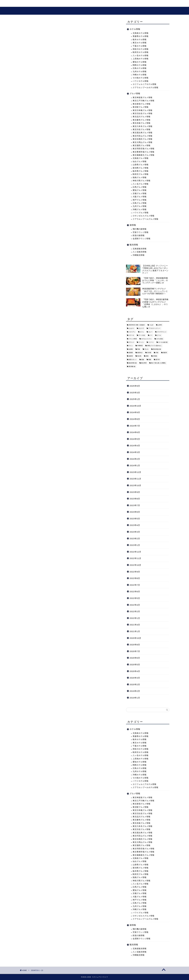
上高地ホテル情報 (141, 59)
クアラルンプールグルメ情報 (145, 219)
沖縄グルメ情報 (140, 209)
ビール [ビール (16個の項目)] (159, 335)
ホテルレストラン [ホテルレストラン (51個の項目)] (146, 339)
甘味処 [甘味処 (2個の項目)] (155, 356)
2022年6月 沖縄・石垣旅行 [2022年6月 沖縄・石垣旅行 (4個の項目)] (137, 325)
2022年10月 (136, 565)
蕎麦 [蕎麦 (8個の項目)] (150, 360)
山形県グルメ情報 (141, 165)
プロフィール (91, 4)
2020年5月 (135, 665)
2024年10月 (136, 406)
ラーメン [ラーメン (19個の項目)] (141, 342)
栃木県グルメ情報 (141, 171)
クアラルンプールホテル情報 (145, 88)
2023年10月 (136, 485)
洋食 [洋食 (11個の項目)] (157, 353)
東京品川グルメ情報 (142, 117)
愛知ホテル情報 (140, 62)
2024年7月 (135, 426)
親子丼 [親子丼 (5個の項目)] (158, 360)
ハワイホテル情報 (141, 81)
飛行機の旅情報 (140, 229)
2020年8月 (135, 645)
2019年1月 (135, 698)
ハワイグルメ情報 (141, 213)
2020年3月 (135, 678)
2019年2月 (135, 691)
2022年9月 (135, 572)
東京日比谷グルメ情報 (143, 114)
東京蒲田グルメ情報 (142, 145)
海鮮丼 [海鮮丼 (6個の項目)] (165, 353)
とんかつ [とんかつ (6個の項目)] (131, 328)
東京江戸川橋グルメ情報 (144, 101)
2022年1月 (135, 618)
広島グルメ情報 (140, 203)
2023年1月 (135, 545)
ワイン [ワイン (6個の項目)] (131, 346)
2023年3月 (135, 532)
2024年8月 (135, 419)
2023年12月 (136, 472)
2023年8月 (135, 499)
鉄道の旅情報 (139, 235)
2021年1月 (135, 631)
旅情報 (133, 225)
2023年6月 (135, 512)
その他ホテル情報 (141, 78)
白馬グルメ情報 (140, 187)
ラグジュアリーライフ (95, 11)
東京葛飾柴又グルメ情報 (144, 155)
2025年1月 (135, 399)
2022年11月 (136, 558)
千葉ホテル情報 (140, 46)
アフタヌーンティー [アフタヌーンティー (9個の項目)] (154, 328)
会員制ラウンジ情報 (142, 239)
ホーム (26, 4)
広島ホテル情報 (140, 68)
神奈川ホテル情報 (141, 49)
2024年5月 (135, 439)
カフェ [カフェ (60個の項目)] (142, 332)
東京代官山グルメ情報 (143, 136)
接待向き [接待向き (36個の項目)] (140, 353)
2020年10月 (136, 638)
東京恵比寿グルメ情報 (143, 133)
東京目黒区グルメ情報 (143, 139)
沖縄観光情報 (139, 255)
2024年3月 (135, 452)
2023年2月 (135, 539)
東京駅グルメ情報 (141, 107)
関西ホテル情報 (140, 65)
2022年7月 (135, 585)
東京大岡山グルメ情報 (143, 142)
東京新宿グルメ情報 (142, 104)
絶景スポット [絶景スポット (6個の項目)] (133, 360)
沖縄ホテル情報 (140, 75)
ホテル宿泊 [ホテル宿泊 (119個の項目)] (160, 339)
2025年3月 (135, 393)
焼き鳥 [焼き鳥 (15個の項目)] (139, 356)
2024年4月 (135, 446)
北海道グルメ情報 (141, 158)
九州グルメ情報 (140, 206)
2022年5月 (135, 598)
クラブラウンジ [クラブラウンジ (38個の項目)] (162, 332)
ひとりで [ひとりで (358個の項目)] (141, 328)
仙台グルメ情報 (140, 161)
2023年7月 (135, 505)
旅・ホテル (41, 4)
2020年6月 (135, 658)
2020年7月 (135, 651)
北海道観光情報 (140, 249)
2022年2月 (135, 611)
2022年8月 (135, 578)
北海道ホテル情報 (141, 33)
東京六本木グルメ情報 (143, 126)
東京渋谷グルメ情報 (142, 129)
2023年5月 (135, 519)
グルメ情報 (73, 4)
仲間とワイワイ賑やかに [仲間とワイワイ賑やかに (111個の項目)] (154, 346)
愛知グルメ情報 (140, 190)
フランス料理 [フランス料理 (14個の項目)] (133, 339)
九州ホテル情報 (140, 72)
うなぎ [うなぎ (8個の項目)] (151, 325)
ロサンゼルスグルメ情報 (144, 216)
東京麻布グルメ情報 (142, 120)
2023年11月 (136, 479)
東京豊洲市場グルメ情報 (144, 152)
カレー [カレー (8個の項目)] (150, 332)
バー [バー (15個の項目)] (151, 335)
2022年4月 (135, 605)
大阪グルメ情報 (140, 197)
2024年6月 (135, 432)
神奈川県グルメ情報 (142, 181)
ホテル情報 (135, 29)
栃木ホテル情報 (140, 40)
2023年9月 (135, 492)
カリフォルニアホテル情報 (145, 84)
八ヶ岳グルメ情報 (141, 184)
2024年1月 (135, 465)
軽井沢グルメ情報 (141, 174)
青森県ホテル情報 (141, 36)
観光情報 (57, 4)
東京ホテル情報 (140, 43)
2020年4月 (135, 671)
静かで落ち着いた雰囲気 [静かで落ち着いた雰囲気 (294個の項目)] (158, 363)
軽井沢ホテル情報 (141, 52)
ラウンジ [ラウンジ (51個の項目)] (131, 342)
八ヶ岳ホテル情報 (141, 56)
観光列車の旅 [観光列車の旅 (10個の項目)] (133, 363)
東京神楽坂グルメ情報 (143, 98)
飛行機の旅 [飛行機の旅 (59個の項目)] (132, 366)
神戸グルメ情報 (140, 200)
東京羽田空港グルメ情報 (144, 149)
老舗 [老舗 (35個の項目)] (143, 360)
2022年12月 (136, 552)
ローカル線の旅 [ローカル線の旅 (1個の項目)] (163, 342)
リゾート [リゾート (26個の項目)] (151, 342)
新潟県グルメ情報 (141, 168)
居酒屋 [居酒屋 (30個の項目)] (131, 353)
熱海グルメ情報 (140, 177)
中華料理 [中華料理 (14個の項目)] (140, 346)
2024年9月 (135, 412)
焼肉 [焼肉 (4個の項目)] (147, 356)
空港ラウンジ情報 (141, 232)
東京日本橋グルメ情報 (143, 110)
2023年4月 (135, 525)
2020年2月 (135, 684)
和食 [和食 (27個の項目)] (139, 349)
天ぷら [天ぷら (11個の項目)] (146, 349)
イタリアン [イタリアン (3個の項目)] (132, 332)
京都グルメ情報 (140, 193)
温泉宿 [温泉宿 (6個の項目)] (131, 356)
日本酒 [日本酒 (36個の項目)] (149, 353)
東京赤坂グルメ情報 (142, 123)
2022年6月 (135, 592)
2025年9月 (135, 386)
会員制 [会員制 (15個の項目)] (131, 349)
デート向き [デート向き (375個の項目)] (142, 335)
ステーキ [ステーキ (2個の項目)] (131, 335)
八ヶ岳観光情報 (140, 252)
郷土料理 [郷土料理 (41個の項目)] (144, 363)
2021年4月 (135, 625)
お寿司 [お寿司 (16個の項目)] (160, 325)
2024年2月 (135, 459)
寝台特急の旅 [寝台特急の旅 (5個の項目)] (157, 349)
